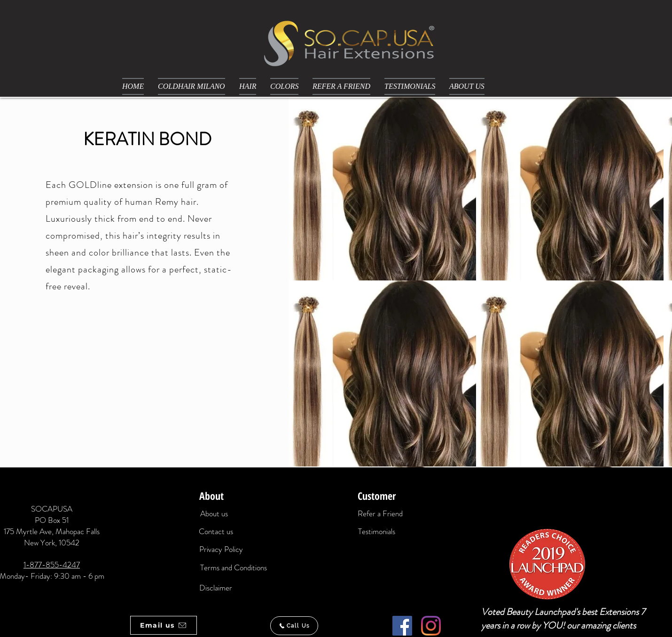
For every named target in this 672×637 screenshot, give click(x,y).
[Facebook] (402, 626)
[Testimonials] (377, 532)
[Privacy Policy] (221, 550)
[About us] (214, 514)
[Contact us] (216, 532)
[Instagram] (431, 626)
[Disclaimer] (216, 588)
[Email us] (164, 625)
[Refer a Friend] (380, 514)
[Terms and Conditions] (233, 568)
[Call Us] (294, 626)
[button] (248, 86)
